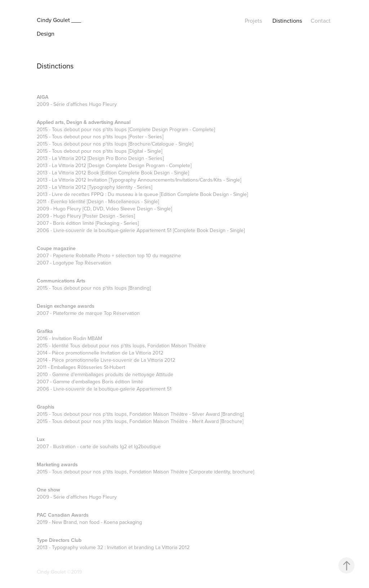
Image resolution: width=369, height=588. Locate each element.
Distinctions (287, 21)
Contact (321, 21)
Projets (253, 21)
